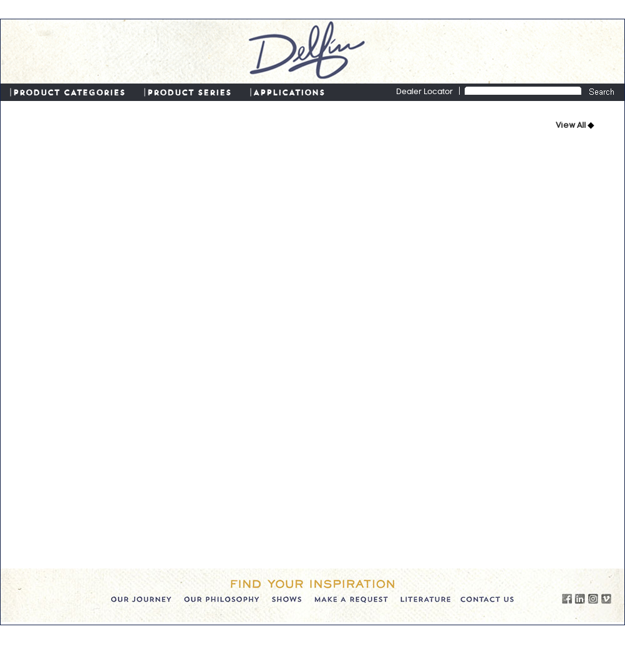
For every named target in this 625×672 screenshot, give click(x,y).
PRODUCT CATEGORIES (69, 92)
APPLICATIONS (289, 92)
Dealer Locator (424, 92)
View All (572, 126)
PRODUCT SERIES (189, 92)
